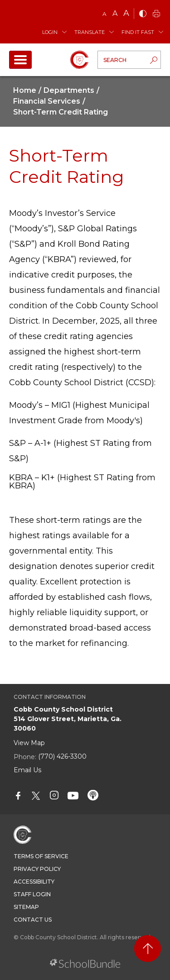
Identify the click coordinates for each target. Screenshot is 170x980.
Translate (90, 32)
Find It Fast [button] (138, 32)
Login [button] (50, 32)
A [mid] (115, 13)
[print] (156, 14)
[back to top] (148, 949)
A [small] (104, 14)
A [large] (126, 13)
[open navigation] (20, 60)
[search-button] (154, 61)
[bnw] (143, 14)
